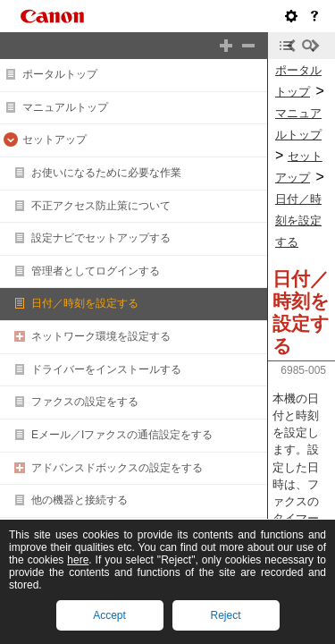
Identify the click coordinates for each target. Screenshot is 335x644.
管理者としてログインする (96, 271)
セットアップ (54, 140)
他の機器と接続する (80, 500)
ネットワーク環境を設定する (101, 336)
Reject (225, 615)
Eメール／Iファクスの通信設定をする (122, 435)
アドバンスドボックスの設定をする (117, 468)
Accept (109, 615)
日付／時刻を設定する (85, 303)
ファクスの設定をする (85, 402)
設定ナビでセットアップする (101, 238)
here (78, 560)
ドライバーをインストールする (106, 369)
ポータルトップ (60, 74)
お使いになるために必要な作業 (106, 173)
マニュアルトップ (65, 107)
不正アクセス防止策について (101, 206)
